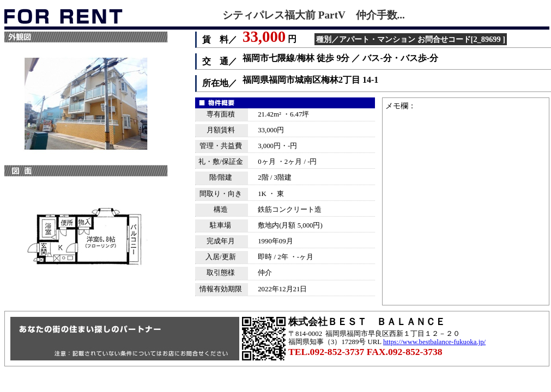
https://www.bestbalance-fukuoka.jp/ (434, 342)
